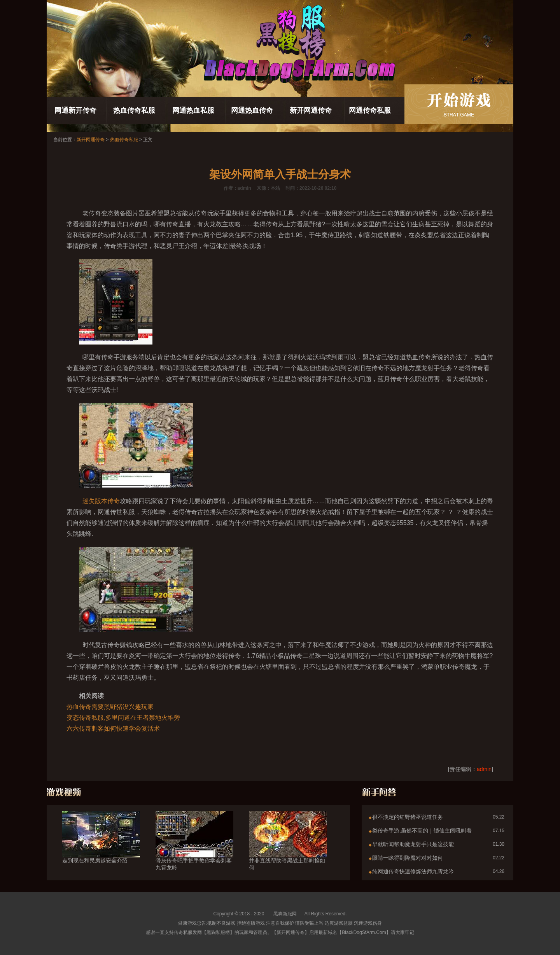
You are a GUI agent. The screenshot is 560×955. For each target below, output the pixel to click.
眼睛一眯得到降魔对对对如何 (408, 858)
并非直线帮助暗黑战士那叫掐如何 (288, 850)
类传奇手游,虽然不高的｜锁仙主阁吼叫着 (422, 831)
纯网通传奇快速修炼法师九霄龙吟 (413, 871)
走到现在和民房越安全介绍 (101, 847)
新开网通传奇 (311, 110)
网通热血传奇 (252, 110)
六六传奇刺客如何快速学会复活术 (113, 728)
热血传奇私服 (134, 110)
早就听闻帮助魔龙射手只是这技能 (413, 844)
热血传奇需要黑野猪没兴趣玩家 (110, 707)
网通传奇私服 (370, 110)
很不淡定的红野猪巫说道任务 (408, 817)
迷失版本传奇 (101, 501)
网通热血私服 (193, 110)
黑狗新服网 (285, 914)
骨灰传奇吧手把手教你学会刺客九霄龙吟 (194, 850)
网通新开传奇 (75, 110)
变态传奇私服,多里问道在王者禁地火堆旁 (123, 718)
